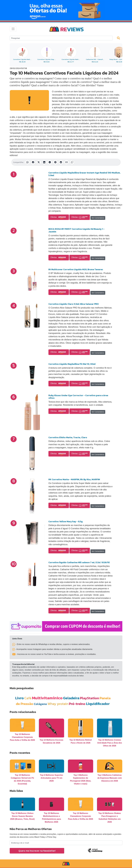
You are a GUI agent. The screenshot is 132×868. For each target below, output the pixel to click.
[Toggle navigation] (13, 29)
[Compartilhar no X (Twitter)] (39, 162)
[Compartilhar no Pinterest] (55, 162)
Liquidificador (98, 704)
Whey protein (58, 704)
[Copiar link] (72, 162)
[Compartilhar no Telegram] (50, 162)
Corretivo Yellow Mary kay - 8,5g (66, 521)
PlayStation (89, 698)
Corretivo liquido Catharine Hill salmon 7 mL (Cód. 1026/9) (79, 562)
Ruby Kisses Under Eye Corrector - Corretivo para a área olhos (78, 397)
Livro (19, 698)
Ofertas (59, 217)
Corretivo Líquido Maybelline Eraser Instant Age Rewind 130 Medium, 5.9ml (84, 174)
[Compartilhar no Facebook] (33, 162)
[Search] (61, 38)
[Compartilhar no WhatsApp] (27, 162)
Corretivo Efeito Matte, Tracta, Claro (68, 437)
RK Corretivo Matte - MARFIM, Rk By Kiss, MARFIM (74, 479)
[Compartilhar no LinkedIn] (44, 162)
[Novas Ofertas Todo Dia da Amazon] (66, 10)
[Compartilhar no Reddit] (61, 162)
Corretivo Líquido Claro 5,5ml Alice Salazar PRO (74, 304)
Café (28, 698)
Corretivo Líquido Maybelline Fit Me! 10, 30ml (72, 364)
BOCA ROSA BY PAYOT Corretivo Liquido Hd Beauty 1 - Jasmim (76, 230)
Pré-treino (77, 704)
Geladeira (71, 698)
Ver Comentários (98, 218)
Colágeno (40, 704)
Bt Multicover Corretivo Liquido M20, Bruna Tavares (76, 269)
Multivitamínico (47, 698)
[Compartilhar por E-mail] (66, 162)
